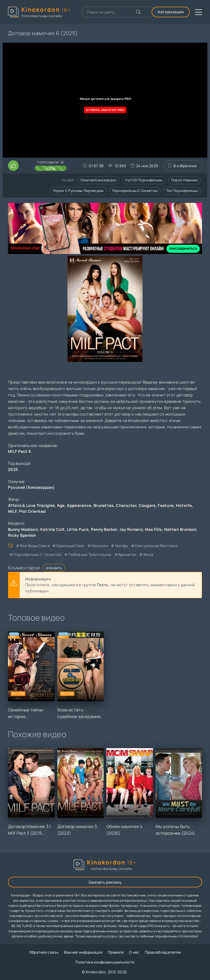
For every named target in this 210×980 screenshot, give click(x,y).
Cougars (147, 505)
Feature (166, 505)
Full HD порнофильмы (144, 180)
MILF (12, 511)
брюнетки (127, 554)
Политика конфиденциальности (105, 962)
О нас (134, 952)
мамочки (100, 546)
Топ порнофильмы (182, 191)
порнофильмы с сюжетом (37, 554)
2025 (13, 470)
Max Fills (154, 529)
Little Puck (78, 529)
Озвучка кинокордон (98, 180)
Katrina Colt (53, 529)
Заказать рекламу (105, 882)
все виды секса (35, 546)
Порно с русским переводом (78, 191)
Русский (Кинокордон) (31, 487)
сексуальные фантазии (156, 546)
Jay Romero (131, 529)
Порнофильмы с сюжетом (135, 191)
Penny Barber (104, 529)
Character (126, 505)
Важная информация (83, 952)
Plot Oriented (32, 511)
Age (61, 505)
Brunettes (104, 505)
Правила (116, 952)
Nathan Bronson (180, 529)
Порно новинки (184, 180)
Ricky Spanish (22, 535)
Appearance (79, 505)
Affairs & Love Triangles (31, 505)
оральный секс (70, 546)
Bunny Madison (23, 529)
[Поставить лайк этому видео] (13, 166)
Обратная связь (44, 952)
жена (148, 554)
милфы (122, 546)
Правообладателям (163, 952)
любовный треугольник (90, 554)
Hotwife (184, 505)
